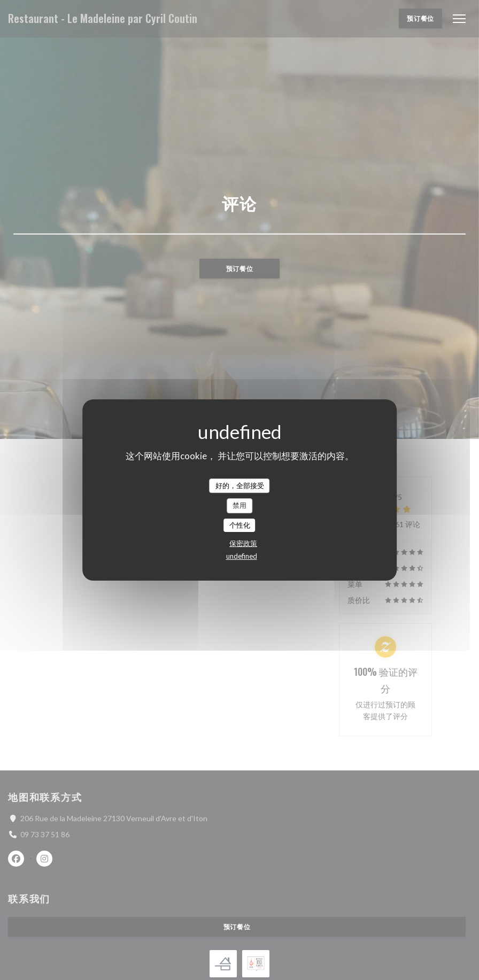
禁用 (239, 505)
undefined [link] (242, 556)
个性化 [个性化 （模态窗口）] (240, 525)
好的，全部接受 (240, 485)
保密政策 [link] (243, 543)
